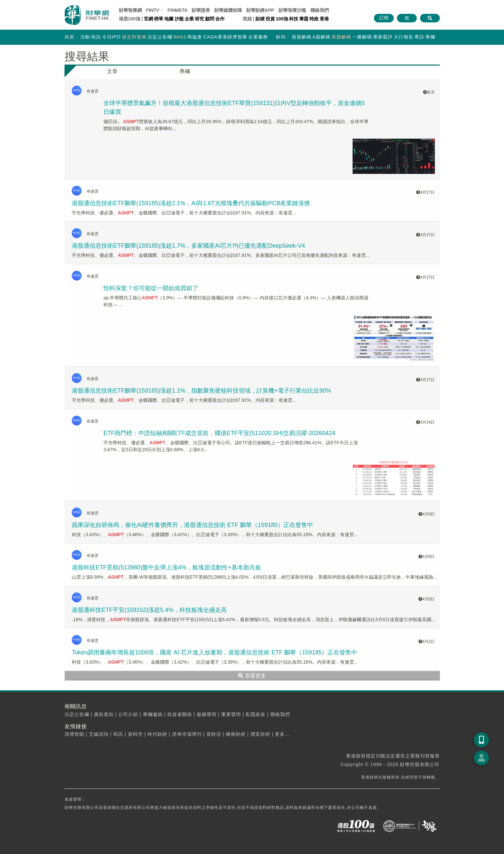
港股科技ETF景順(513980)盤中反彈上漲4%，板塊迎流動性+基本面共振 (166, 567)
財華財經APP (260, 10)
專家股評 (383, 37)
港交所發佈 (134, 37)
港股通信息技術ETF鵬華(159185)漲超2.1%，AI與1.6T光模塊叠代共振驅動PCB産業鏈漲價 (191, 203)
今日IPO (111, 37)
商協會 (195, 37)
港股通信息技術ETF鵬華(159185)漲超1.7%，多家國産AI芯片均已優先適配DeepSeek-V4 (188, 246)
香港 (324, 19)
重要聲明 (231, 714)
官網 (148, 19)
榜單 (159, 19)
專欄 (430, 37)
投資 (270, 19)
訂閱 (384, 18)
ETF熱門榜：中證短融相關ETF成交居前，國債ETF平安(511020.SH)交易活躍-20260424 (219, 433)
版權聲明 (207, 714)
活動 (85, 37)
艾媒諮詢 (99, 734)
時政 (314, 19)
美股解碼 (341, 37)
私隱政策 (255, 714)
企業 (189, 19)
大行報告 (404, 37)
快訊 (96, 37)
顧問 (210, 19)
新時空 (135, 734)
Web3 (180, 37)
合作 (220, 19)
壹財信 (214, 734)
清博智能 (74, 734)
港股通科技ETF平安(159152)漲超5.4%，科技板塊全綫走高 (149, 610)
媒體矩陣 (228, 10)
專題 (304, 19)
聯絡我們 (320, 10)
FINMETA (178, 10)
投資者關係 (180, 714)
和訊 (118, 734)
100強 (282, 19)
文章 (112, 71)
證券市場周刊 (187, 734)
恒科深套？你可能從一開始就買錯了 (151, 288)
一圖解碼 (362, 37)
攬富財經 (260, 734)
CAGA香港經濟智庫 (225, 37)
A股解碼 (321, 37)
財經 (260, 19)
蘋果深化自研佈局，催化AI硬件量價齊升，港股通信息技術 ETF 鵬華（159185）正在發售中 (192, 525)
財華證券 (201, 10)
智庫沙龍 (292, 10)
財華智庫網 (130, 10)
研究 (199, 19)
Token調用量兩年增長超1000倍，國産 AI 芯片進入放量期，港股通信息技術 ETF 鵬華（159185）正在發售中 (214, 652)
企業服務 (258, 37)
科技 (294, 19)
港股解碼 (302, 37)
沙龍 (179, 19)
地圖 (169, 19)
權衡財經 (236, 734)
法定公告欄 (160, 37)
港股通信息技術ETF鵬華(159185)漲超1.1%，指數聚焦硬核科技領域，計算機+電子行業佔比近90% (201, 391)
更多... (282, 734)
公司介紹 (128, 714)
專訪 (419, 37)
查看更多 (252, 676)
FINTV (152, 10)
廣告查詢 (104, 714)
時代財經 (157, 734)
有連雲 (93, 91)
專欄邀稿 (153, 714)
